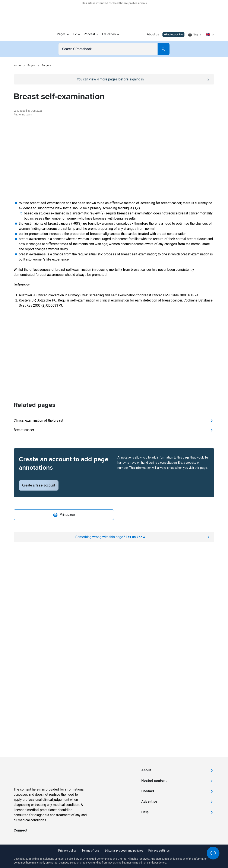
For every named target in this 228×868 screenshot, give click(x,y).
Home (17, 66)
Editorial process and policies (124, 851)
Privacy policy (67, 851)
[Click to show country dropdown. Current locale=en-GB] (210, 35)
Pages (31, 66)
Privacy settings (159, 851)
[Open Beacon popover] (213, 853)
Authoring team (23, 115)
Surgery (46, 66)
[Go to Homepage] (28, 35)
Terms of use (91, 851)
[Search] (164, 49)
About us (153, 34)
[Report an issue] (114, 537)
